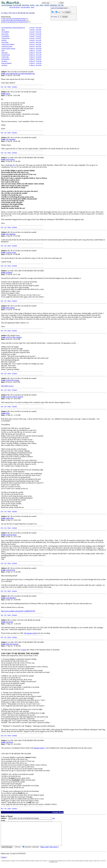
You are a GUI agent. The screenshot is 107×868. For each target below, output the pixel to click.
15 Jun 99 (32, 40)
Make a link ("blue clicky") (49, 852)
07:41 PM (38, 36)
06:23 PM (39, 48)
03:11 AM (38, 40)
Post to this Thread (15, 7)
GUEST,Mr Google (7, 46)
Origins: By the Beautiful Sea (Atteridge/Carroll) (14, 22)
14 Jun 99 (32, 34)
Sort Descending (25, 7)
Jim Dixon (4, 61)
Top (5, 87)
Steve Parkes (5, 34)
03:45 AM (38, 32)
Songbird (4, 40)
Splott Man (4, 53)
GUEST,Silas (5, 57)
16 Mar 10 (32, 53)
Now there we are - (8, 386)
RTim (3, 51)
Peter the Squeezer (7, 63)
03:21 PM (38, 44)
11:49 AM (39, 63)
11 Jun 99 (32, 28)
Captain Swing (5, 38)
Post (2, 87)
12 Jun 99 (32, 32)
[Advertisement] (64, 35)
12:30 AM (39, 61)
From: (3, 74)
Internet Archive (39, 748)
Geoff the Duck (6, 55)
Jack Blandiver (6, 59)
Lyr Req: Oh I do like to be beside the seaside (14, 20)
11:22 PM (39, 51)
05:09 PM (39, 59)
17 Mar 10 (32, 61)
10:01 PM (38, 30)
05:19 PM (39, 65)
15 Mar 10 (32, 48)
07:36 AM (38, 34)
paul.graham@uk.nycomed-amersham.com (13, 28)
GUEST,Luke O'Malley (8, 44)
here (11, 165)
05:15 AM (39, 55)
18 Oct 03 (32, 44)
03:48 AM (38, 42)
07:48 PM (38, 38)
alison (3, 30)
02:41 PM (38, 28)
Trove (24, 650)
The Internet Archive (31, 633)
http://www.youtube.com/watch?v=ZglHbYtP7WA (18, 611)
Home (32, 7)
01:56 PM (39, 57)
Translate (14, 87)
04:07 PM (38, 46)
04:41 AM (39, 53)
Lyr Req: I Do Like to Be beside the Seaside (13, 18)
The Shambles (5, 32)
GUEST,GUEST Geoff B (8, 48)
